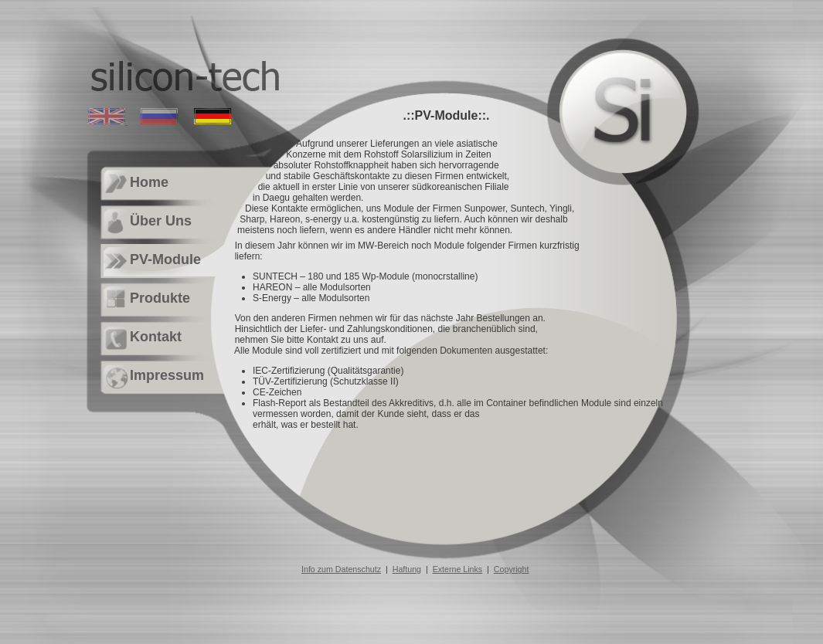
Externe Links (458, 569)
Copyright (512, 569)
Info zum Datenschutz (341, 569)
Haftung (407, 569)
